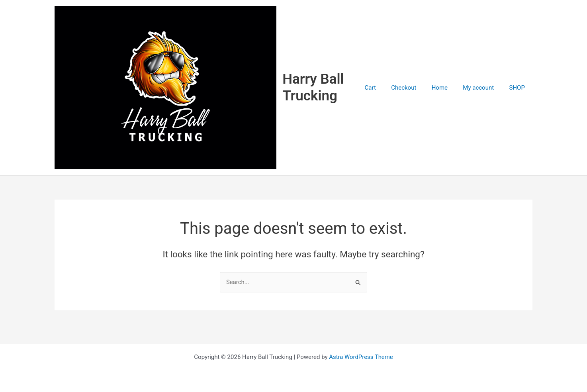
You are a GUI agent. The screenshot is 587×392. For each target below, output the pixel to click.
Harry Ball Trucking (326, 92)
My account (483, 92)
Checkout (415, 92)
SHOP (519, 92)
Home (448, 92)
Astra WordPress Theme (361, 357)
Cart (385, 92)
